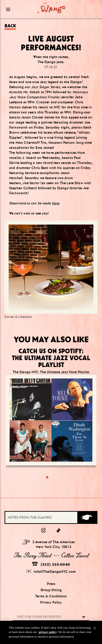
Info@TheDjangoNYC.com (51, 572)
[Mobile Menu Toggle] (16, 9)
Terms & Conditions (51, 596)
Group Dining (51, 590)
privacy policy (48, 635)
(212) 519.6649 (51, 564)
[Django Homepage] (51, 8)
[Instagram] (43, 531)
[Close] (95, 631)
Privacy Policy (51, 602)
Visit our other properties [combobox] (39, 617)
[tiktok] (59, 531)
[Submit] (87, 517)
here (56, 203)
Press (51, 584)
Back (10, 26)
